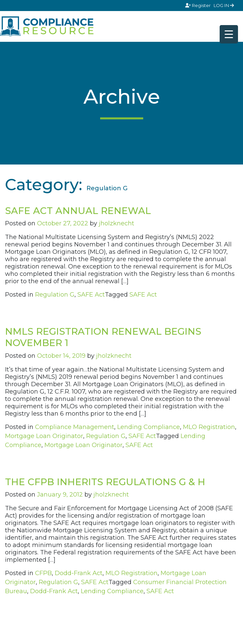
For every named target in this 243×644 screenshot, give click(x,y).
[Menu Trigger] (229, 34)
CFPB (43, 573)
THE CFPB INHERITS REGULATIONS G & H (105, 482)
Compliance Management (75, 427)
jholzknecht (116, 223)
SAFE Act (91, 295)
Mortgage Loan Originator (44, 436)
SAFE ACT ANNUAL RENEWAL (78, 211)
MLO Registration (209, 427)
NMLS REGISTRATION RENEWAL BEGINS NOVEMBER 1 (103, 337)
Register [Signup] (198, 5)
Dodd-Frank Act (79, 573)
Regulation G (55, 295)
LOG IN (224, 5)
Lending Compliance (149, 427)
